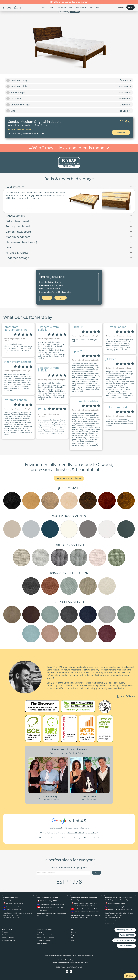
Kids (71, 7)
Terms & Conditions (8, 938)
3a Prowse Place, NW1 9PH (14, 903)
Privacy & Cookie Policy (9, 940)
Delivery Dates (61, 298)
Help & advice (81, 7)
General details (69, 216)
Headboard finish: (69, 86)
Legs (69, 247)
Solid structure (69, 187)
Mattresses (62, 7)
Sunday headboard (69, 226)
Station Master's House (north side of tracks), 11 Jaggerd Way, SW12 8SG (85, 904)
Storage (52, 7)
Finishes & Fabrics (69, 253)
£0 (131, 7)
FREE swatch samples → (69, 478)
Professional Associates (44, 940)
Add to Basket (121, 132)
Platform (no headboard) (69, 242)
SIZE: (69, 111)
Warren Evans (12, 8)
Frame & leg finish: (69, 93)
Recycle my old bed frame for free (26, 133)
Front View (64, 11)
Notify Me (97, 873)
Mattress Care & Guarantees (46, 938)
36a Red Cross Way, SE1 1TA (49, 901)
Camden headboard (69, 232)
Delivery (39, 932)
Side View (75, 11)
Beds (43, 7)
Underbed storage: (69, 105)
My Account (6, 932)
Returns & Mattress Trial (44, 935)
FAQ (91, 7)
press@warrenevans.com (85, 955)
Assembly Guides (42, 943)
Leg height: (69, 99)
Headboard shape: (69, 80)
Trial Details (47, 298)
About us (5, 935)
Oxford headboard (69, 221)
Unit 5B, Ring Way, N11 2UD (117, 903)
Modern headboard (69, 237)
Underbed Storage (69, 258)
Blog (97, 7)
